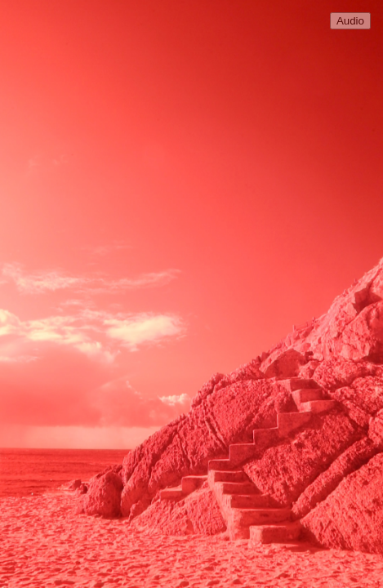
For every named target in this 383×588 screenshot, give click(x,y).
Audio (350, 21)
